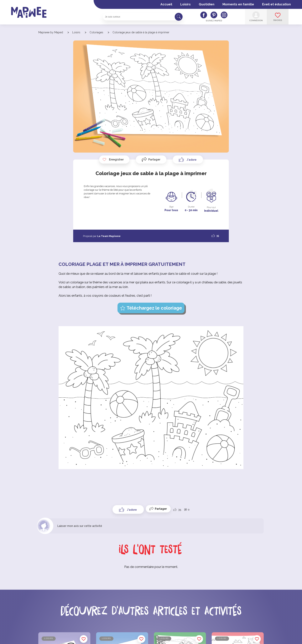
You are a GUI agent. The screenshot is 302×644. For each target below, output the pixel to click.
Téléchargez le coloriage (154, 308)
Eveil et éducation (276, 4)
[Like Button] (188, 160)
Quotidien (207, 4)
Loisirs (185, 4)
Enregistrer (113, 160)
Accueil (166, 4)
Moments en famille (238, 4)
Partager (154, 160)
